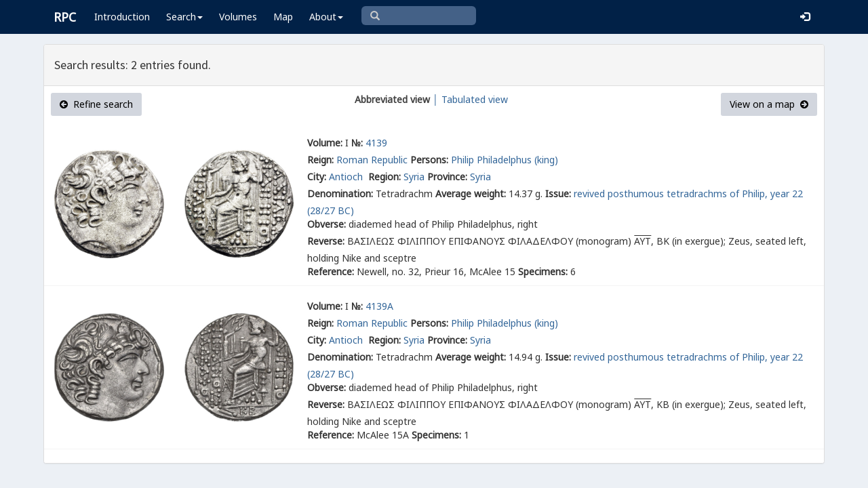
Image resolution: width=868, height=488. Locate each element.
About (326, 17)
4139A (379, 306)
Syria (414, 177)
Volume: (325, 143)
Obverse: (327, 224)
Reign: (320, 160)
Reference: (331, 271)
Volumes (238, 17)
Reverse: (326, 241)
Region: (384, 177)
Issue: (558, 194)
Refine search (96, 104)
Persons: (429, 160)
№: (357, 143)
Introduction (122, 17)
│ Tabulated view (469, 99)
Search (184, 17)
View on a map (769, 104)
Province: (447, 177)
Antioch (347, 177)
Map (283, 17)
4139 (376, 143)
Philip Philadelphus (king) (505, 160)
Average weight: (471, 194)
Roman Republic (372, 160)
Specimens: (543, 271)
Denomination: (340, 194)
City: (317, 177)
